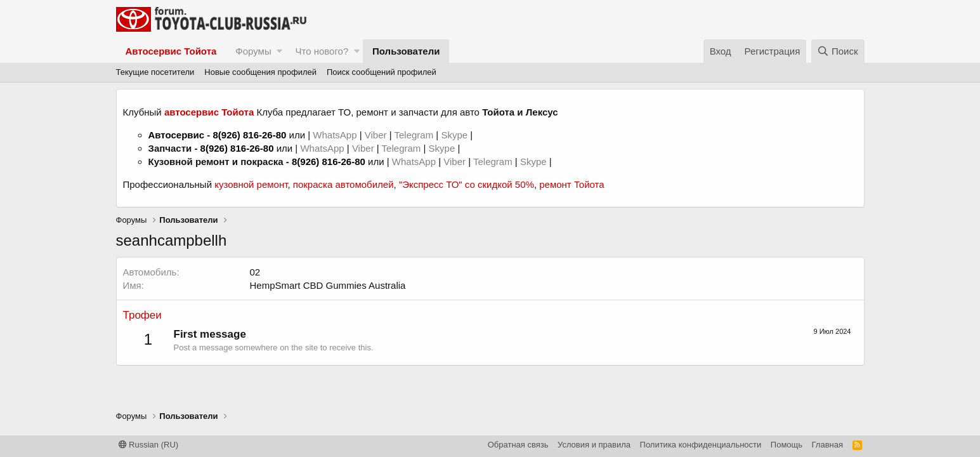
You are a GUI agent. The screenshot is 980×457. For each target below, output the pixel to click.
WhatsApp (336, 135)
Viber (376, 135)
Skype (455, 135)
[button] (279, 51)
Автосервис (177, 135)
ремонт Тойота (572, 184)
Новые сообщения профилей (260, 72)
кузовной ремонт (251, 184)
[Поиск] (838, 51)
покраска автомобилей (343, 184)
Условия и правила (594, 445)
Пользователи (406, 51)
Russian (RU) (149, 445)
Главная (827, 445)
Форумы (253, 51)
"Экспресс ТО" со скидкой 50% (467, 184)
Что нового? (322, 51)
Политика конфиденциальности (701, 445)
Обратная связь (518, 445)
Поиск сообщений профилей (382, 72)
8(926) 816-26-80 (249, 135)
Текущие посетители (155, 72)
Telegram (415, 135)
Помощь (787, 445)
